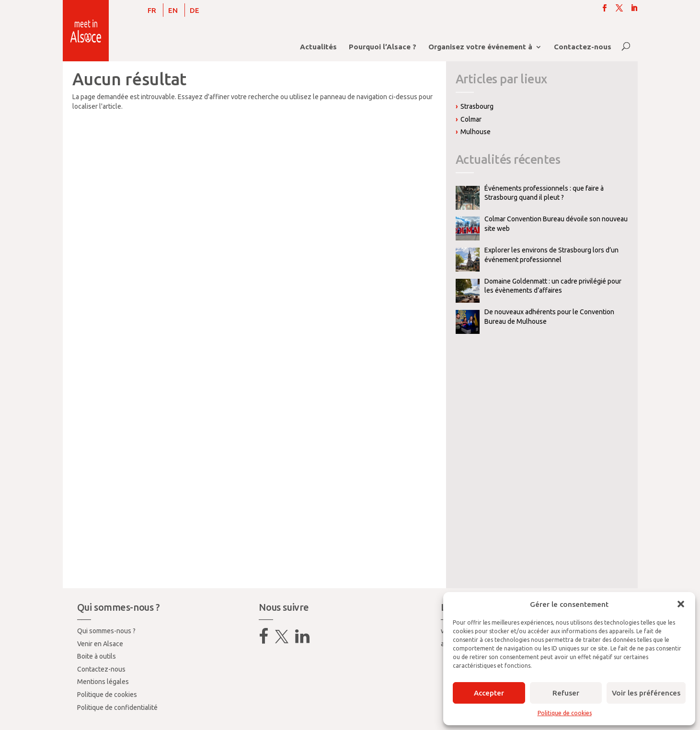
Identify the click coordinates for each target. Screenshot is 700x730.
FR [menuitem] (152, 10)
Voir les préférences (646, 693)
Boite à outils (97, 656)
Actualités (318, 47)
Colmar (471, 119)
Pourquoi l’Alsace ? (383, 47)
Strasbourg (477, 106)
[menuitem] (152, 10)
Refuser (566, 693)
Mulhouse (476, 132)
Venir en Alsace (100, 644)
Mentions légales (103, 682)
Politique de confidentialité (117, 707)
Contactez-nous (583, 47)
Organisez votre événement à (480, 47)
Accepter (489, 693)
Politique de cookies (565, 713)
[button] (681, 604)
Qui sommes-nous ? (106, 631)
